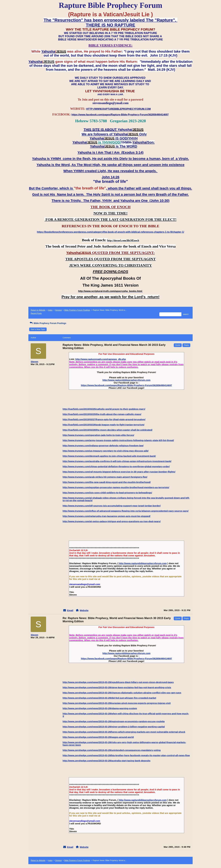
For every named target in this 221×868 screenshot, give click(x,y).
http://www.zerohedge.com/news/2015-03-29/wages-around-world (98, 737)
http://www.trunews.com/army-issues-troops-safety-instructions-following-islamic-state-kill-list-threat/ (118, 440)
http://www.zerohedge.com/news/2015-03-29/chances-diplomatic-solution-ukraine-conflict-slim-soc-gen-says (122, 693)
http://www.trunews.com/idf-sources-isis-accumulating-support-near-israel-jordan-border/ (112, 506)
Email (70, 610)
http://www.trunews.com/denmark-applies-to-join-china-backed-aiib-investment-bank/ (109, 456)
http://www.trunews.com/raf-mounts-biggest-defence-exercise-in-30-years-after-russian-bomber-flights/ (119, 472)
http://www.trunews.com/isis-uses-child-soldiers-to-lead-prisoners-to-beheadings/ (107, 493)
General (58, 310)
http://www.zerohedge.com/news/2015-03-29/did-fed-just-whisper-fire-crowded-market (109, 698)
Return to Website (38, 310)
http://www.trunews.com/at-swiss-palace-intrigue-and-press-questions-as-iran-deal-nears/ (112, 521)
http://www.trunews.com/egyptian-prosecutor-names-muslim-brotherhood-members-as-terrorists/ (116, 487)
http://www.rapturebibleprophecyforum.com (126, 380)
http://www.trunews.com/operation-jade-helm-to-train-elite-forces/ (98, 435)
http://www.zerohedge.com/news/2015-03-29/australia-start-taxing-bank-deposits (107, 761)
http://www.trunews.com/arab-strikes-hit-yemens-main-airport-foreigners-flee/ (105, 477)
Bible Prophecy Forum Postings (77, 310)
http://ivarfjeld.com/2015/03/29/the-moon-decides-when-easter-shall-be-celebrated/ (108, 430)
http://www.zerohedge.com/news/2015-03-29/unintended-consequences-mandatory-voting (112, 750)
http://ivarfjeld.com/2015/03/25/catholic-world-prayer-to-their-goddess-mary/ (104, 409)
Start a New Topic (38, 329)
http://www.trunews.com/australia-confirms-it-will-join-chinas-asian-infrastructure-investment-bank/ (117, 461)
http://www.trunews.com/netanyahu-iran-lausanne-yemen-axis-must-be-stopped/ (107, 516)
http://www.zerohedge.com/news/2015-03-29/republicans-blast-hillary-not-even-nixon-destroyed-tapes (118, 682)
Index (50, 310)
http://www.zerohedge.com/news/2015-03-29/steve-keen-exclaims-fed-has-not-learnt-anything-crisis (117, 687)
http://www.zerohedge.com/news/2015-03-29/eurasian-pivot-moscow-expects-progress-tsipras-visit (117, 703)
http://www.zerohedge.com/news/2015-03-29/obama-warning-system (100, 708)
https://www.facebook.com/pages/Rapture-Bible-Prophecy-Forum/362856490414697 (126, 385)
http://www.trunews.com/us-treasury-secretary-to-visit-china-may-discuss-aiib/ (106, 451)
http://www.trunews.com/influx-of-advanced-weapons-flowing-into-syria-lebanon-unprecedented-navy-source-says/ (126, 511)
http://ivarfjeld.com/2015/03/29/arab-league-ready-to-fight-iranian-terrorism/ (104, 425)
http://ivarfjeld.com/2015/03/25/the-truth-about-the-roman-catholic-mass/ (102, 414)
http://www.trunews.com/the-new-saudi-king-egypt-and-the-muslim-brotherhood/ (107, 482)
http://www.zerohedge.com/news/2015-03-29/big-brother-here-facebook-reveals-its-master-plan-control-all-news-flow (126, 755)
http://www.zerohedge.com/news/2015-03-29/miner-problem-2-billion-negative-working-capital (114, 727)
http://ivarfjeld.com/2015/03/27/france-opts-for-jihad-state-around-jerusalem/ (104, 419)
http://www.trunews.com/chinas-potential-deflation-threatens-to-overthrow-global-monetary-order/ (116, 466)
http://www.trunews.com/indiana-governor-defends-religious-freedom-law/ (103, 446)
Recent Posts (36, 313)
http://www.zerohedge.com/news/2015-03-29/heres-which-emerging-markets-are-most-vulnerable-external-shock (124, 732)
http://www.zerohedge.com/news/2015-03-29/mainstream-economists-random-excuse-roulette (114, 721)
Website (84, 610)
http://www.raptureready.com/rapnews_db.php (100, 359)
